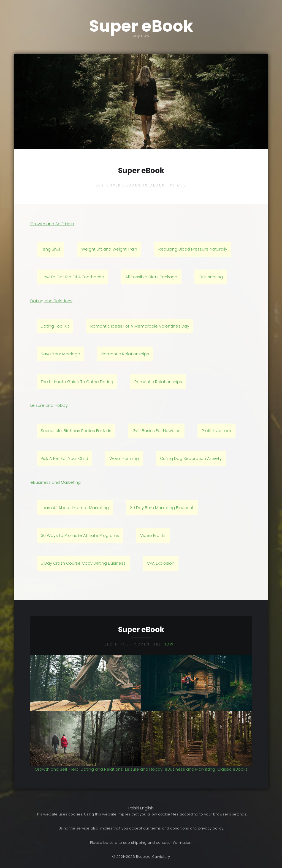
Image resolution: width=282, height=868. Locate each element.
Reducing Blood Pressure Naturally (193, 249)
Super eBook (141, 26)
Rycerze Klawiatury (153, 857)
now (169, 644)
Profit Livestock (216, 431)
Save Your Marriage (60, 354)
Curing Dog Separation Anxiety (191, 458)
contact (163, 843)
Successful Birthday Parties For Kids (76, 431)
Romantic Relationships (125, 354)
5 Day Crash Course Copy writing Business (83, 563)
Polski (134, 808)
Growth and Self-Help (52, 224)
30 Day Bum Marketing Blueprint (162, 508)
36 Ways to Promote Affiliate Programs (80, 535)
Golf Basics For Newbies (156, 431)
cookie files (168, 814)
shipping (139, 843)
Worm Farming (124, 458)
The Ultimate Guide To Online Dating (77, 382)
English (147, 808)
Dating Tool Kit (55, 326)
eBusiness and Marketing (55, 482)
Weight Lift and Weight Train (109, 249)
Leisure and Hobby (49, 405)
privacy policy (211, 828)
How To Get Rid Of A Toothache (72, 277)
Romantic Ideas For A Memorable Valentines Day (140, 326)
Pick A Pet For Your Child (64, 458)
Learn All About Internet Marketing (75, 508)
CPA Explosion (161, 563)
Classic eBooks (232, 769)
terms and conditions (170, 828)
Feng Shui (50, 249)
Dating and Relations (51, 301)
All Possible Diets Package (151, 277)
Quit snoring (211, 277)
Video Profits (153, 535)
